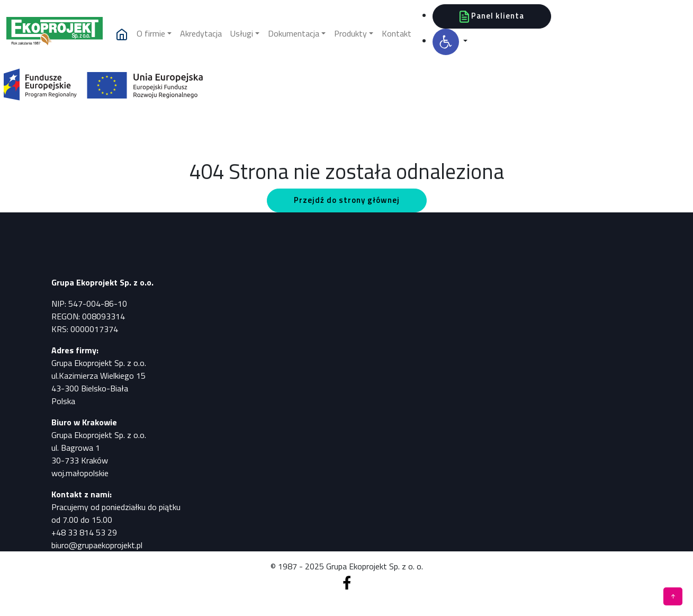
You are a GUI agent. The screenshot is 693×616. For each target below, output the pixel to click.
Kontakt (397, 33)
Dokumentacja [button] (294, 33)
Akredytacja (201, 33)
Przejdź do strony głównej (347, 200)
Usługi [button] (242, 33)
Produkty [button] (350, 33)
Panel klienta (492, 16)
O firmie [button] (151, 33)
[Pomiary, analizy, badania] (55, 34)
